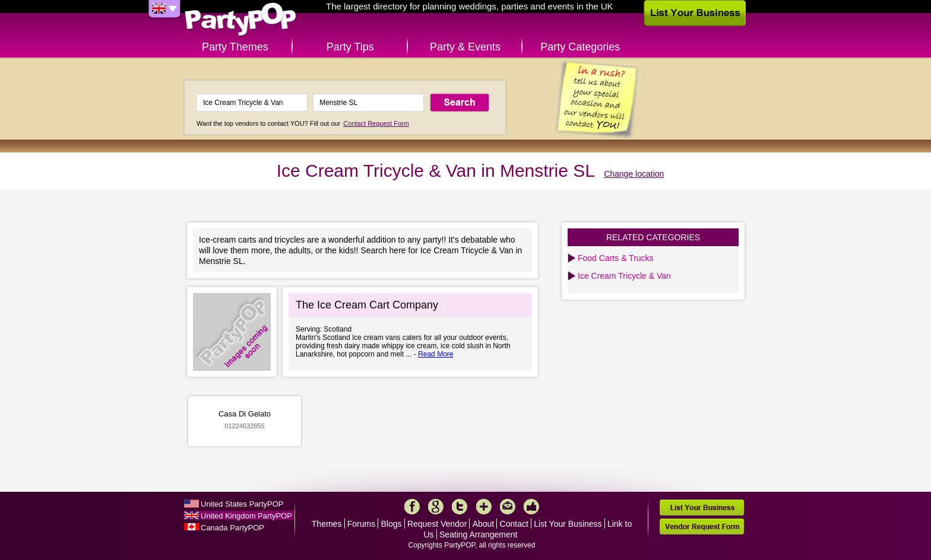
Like (531, 507)
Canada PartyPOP (232, 528)
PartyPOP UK (240, 20)
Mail (508, 507)
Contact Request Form (376, 123)
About (484, 524)
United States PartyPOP (242, 504)
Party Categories (580, 47)
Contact (514, 524)
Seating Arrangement (479, 534)
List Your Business (568, 524)
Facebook (412, 507)
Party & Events (465, 47)
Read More (436, 354)
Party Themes (235, 47)
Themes (327, 524)
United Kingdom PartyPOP (246, 516)
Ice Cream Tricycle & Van (624, 276)
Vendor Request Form (702, 526)
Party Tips (350, 47)
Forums (361, 524)
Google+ (436, 507)
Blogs (392, 524)
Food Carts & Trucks (616, 258)
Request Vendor (437, 524)
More (484, 507)
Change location (634, 174)
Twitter (460, 507)
